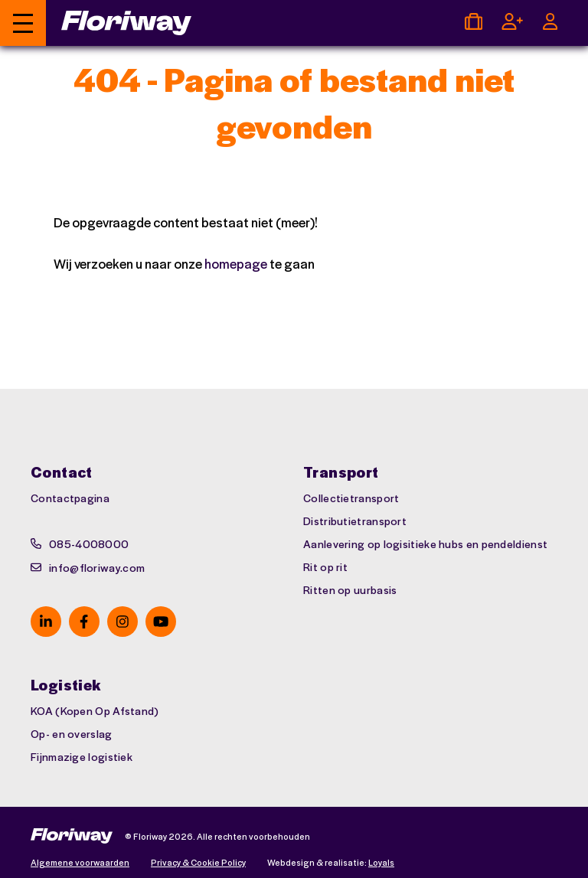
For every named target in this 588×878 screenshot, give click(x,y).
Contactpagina (70, 498)
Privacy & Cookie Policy (198, 862)
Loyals (381, 862)
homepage (236, 263)
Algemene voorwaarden (80, 862)
